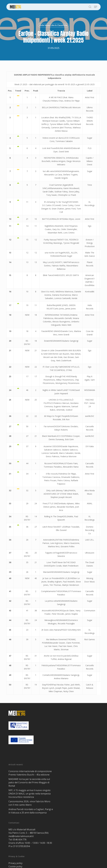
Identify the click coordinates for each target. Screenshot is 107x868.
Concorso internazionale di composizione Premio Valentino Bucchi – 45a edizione (30, 773)
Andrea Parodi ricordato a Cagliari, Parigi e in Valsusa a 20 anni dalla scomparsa (31, 811)
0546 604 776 (20, 840)
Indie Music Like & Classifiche (53, 25)
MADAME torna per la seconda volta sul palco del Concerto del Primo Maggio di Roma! (29, 782)
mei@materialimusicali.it (21, 836)
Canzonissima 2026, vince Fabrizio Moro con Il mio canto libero (29, 803)
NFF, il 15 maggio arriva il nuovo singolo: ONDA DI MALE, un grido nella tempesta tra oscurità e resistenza (30, 794)
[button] (96, 7)
